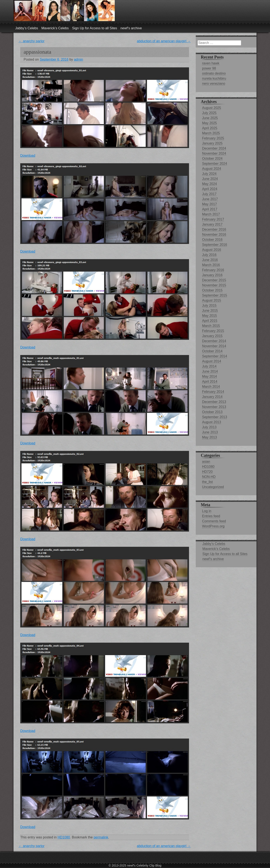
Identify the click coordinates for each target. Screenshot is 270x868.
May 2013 (209, 437)
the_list (207, 482)
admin (78, 59)
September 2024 (215, 164)
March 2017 (211, 214)
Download (28, 156)
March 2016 (211, 265)
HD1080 (64, 837)
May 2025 (209, 123)
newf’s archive (131, 28)
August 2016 (212, 250)
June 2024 (210, 179)
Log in (207, 511)
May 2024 (209, 184)
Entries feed (211, 516)
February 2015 (213, 331)
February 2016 (213, 270)
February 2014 (213, 392)
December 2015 (214, 280)
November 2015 (214, 285)
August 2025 (212, 108)
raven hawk (211, 63)
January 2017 (212, 224)
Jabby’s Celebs (27, 28)
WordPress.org (213, 526)
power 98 (209, 68)
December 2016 (214, 229)
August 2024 (212, 169)
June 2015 (210, 311)
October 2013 (212, 412)
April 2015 (210, 321)
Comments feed (214, 521)
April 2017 (210, 209)
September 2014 (215, 356)
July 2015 (209, 305)
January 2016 (212, 275)
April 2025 (210, 128)
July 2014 (209, 366)
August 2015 (212, 300)
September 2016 (215, 245)
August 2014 (212, 361)
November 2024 (214, 153)
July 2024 (209, 174)
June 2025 (210, 118)
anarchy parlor (32, 41)
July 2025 (209, 113)
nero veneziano (214, 84)
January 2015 (212, 336)
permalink (101, 837)
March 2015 (211, 326)
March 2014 (211, 387)
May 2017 (209, 204)
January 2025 (212, 143)
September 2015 (215, 295)
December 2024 (214, 148)
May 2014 (209, 376)
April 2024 (210, 189)
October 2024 (212, 158)
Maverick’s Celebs (55, 28)
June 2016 (210, 260)
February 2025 (213, 138)
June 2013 (210, 432)
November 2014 (214, 346)
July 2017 (209, 194)
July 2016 (209, 255)
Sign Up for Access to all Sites (95, 28)
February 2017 (213, 219)
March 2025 (211, 133)
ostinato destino (214, 73)
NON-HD (209, 477)
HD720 (207, 472)
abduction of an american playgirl (164, 41)
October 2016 (212, 240)
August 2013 (212, 422)
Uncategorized (213, 487)
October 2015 (212, 290)
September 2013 (215, 417)
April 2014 (210, 382)
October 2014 (212, 351)
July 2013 (209, 427)
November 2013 (214, 407)
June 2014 (210, 371)
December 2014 (214, 341)
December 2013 (214, 402)
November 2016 (214, 235)
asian (206, 462)
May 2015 (209, 316)
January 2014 (212, 397)
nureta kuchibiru (214, 78)
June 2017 (210, 199)
